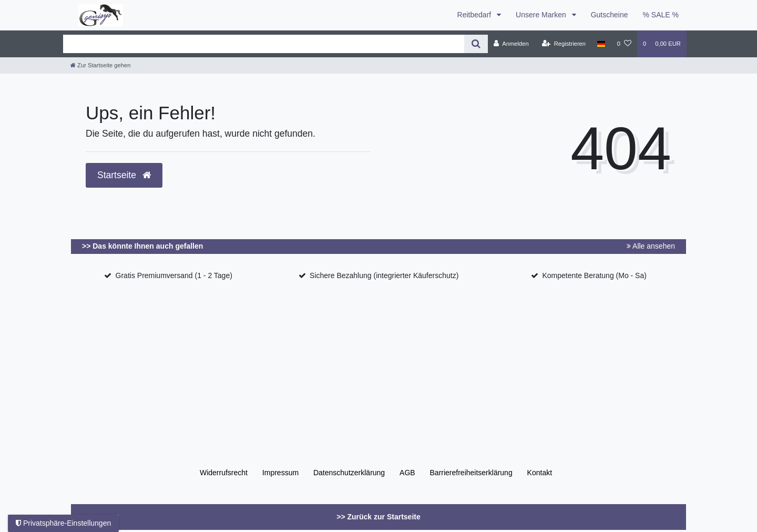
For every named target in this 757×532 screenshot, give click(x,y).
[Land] (601, 44)
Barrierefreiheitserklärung (471, 473)
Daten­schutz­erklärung (349, 473)
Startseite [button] (124, 175)
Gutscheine (610, 15)
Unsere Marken (542, 15)
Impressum (280, 473)
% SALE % (661, 15)
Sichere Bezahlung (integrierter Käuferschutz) (384, 275)
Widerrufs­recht (224, 473)
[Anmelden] (511, 44)
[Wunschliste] (624, 44)
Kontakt (540, 473)
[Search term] (264, 44)
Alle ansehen (651, 246)
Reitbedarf (475, 15)
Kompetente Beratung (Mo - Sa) (594, 275)
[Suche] (476, 44)
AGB (407, 473)
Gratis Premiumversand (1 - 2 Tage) (174, 275)
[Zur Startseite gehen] (100, 65)
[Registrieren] (564, 44)
